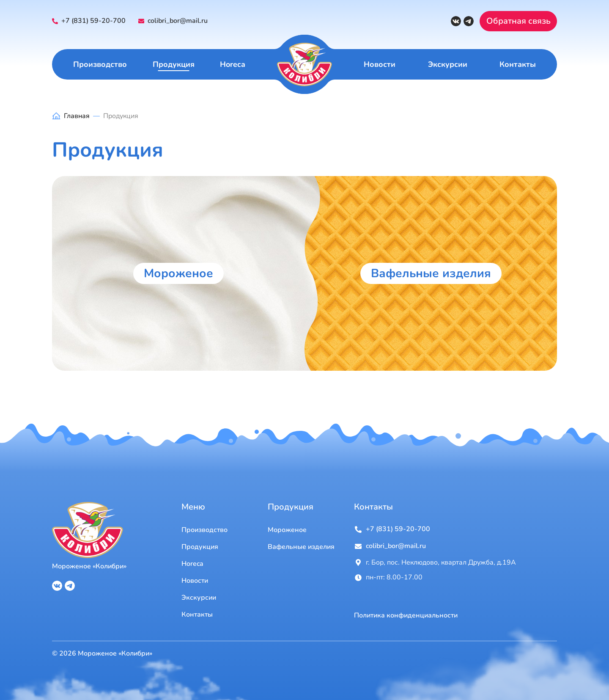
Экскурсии (448, 64)
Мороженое (178, 273)
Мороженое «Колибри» (89, 566)
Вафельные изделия (431, 273)
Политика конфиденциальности (406, 616)
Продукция (174, 64)
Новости (380, 64)
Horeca (233, 64)
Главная (77, 116)
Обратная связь (518, 21)
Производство (100, 64)
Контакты (518, 64)
